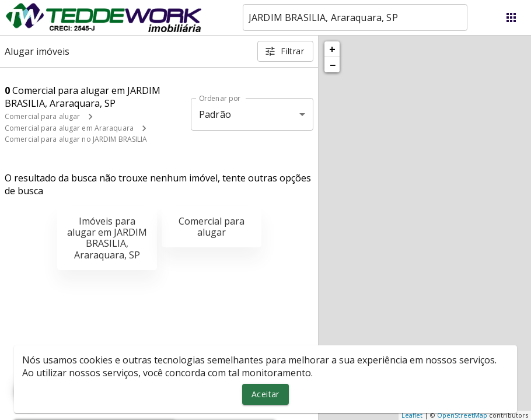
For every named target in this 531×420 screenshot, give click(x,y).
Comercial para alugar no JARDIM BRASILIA (76, 139)
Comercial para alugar (42, 116)
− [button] (333, 65)
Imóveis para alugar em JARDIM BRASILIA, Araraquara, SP (107, 238)
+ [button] (332, 49)
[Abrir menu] (511, 17)
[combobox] (355, 17)
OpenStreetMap (462, 415)
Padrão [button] (215, 114)
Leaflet (412, 415)
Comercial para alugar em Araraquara (69, 128)
